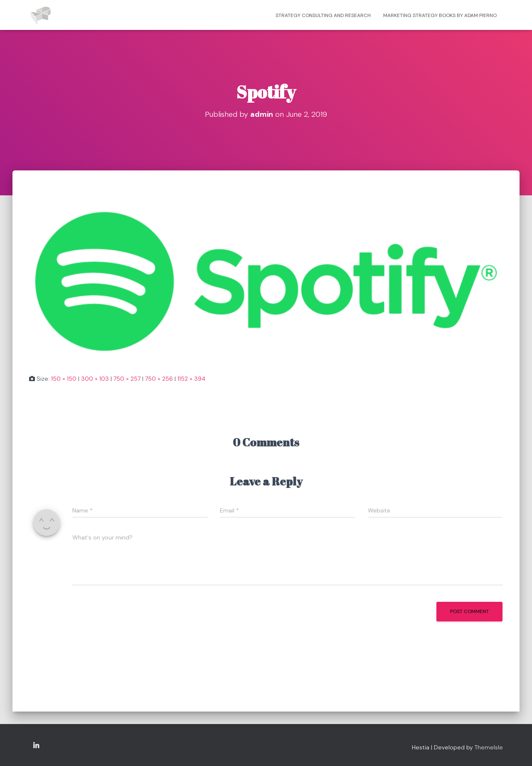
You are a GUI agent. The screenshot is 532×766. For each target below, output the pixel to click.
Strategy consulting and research (323, 15)
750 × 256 (159, 379)
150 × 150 (64, 379)
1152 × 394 (191, 379)
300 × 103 (95, 379)
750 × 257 (127, 379)
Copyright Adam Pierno (36, 746)
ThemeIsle (489, 747)
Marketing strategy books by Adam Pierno (440, 15)
